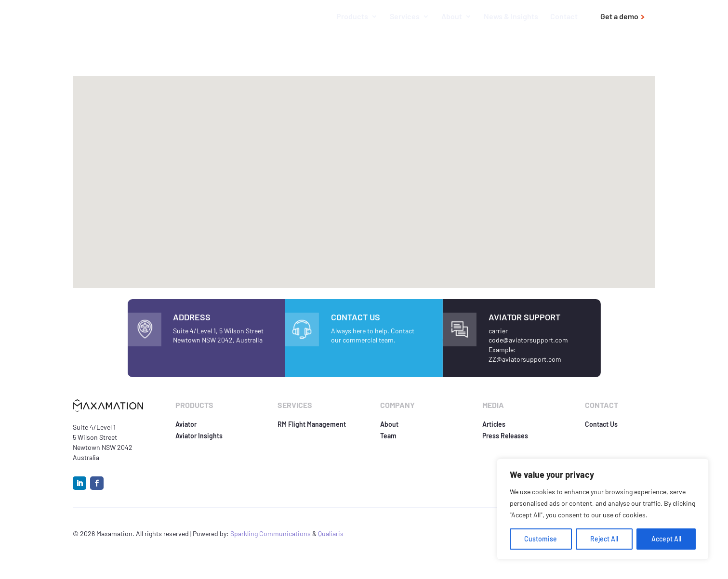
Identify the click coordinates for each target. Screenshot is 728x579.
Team (388, 436)
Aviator (186, 424)
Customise (541, 539)
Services (405, 17)
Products (352, 17)
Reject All (604, 539)
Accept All (666, 539)
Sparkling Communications (271, 533)
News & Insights (511, 17)
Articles (494, 424)
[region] (603, 509)
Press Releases (505, 436)
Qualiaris (331, 533)
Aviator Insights (199, 436)
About (452, 17)
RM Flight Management (312, 424)
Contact (564, 17)
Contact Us (601, 424)
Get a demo (619, 16)
